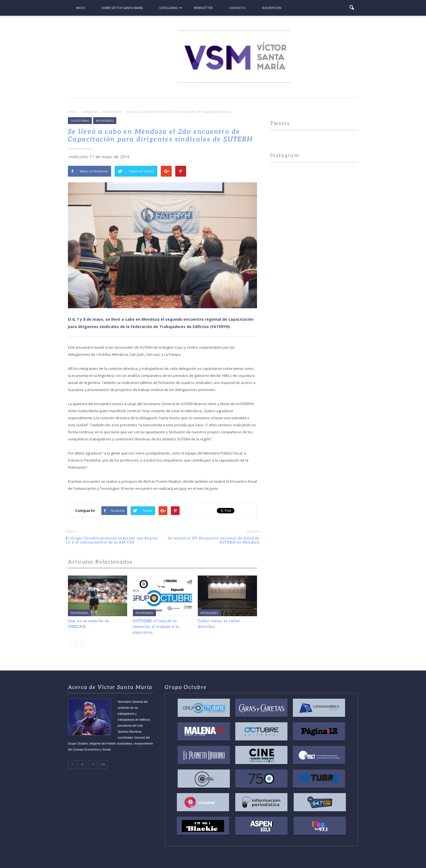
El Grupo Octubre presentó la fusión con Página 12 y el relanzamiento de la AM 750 (112, 540)
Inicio (81, 8)
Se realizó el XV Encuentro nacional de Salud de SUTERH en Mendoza (214, 540)
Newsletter (203, 8)
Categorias (171, 8)
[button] (352, 8)
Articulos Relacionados (100, 562)
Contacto (237, 8)
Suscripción (272, 8)
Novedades (105, 121)
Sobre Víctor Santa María (122, 8)
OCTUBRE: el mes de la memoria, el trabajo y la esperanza (156, 627)
